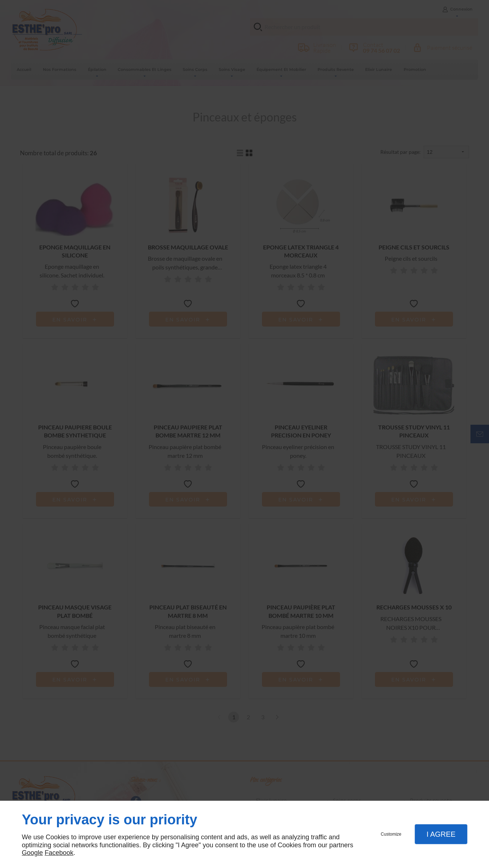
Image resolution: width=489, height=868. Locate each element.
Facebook (59, 853)
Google (32, 853)
